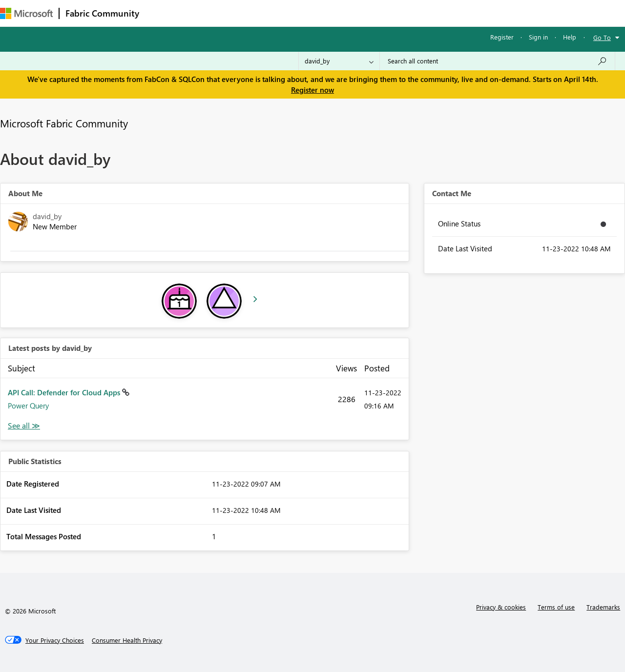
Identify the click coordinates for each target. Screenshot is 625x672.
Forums (161, 13)
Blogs (332, 13)
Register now (312, 90)
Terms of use (556, 607)
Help (570, 37)
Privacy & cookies (501, 607)
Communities (288, 13)
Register (502, 37)
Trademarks (603, 607)
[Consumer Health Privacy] (127, 640)
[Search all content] (497, 61)
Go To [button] (602, 37)
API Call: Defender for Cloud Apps (65, 392)
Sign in (538, 37)
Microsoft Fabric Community (64, 123)
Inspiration (204, 13)
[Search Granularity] (339, 61)
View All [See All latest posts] (24, 426)
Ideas (244, 13)
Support (410, 13)
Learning (369, 13)
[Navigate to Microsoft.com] (26, 13)
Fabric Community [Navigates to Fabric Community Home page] (102, 13)
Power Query (28, 406)
